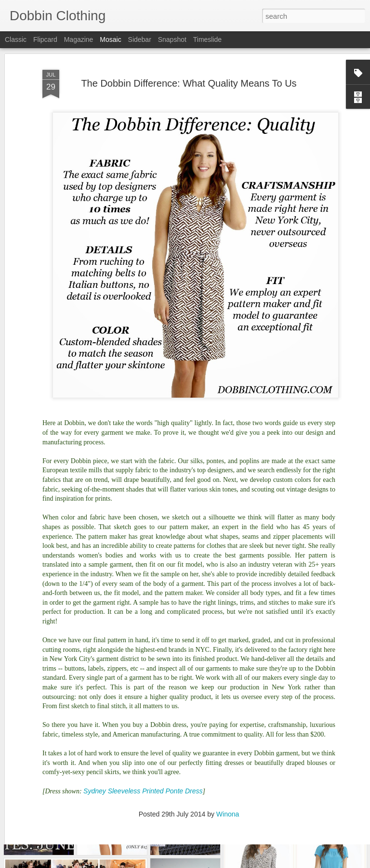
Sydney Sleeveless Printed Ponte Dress (143, 759)
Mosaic (110, 39)
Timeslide (207, 39)
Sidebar (140, 39)
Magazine (79, 39)
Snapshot (172, 39)
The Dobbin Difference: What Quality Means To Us (189, 52)
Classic (16, 39)
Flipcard (45, 39)
